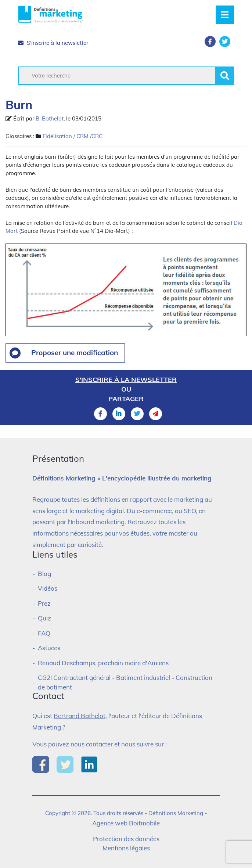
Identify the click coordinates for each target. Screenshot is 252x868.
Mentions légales (126, 848)
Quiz (44, 618)
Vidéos (48, 588)
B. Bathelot (50, 118)
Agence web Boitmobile (126, 823)
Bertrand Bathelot (80, 716)
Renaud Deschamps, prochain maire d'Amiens (103, 663)
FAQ (44, 633)
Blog (44, 574)
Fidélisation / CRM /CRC (73, 136)
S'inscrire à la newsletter (53, 43)
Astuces (49, 648)
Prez (44, 603)
